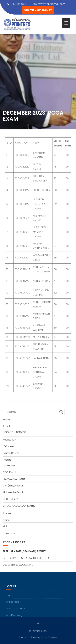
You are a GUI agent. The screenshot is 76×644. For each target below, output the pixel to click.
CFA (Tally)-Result (13, 486)
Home (6, 420)
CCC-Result (10, 472)
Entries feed (12, 604)
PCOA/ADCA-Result (14, 479)
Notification (9, 440)
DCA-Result (10, 465)
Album (7, 513)
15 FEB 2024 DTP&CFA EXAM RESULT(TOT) (26, 558)
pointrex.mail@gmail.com (48, 4)
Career (7, 520)
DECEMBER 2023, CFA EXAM (18, 565)
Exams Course (11, 453)
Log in (9, 597)
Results (7, 460)
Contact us (9, 533)
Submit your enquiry (38, 10)
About (6, 426)
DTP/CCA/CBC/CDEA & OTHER (20, 506)
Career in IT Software (15, 432)
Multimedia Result (13, 492)
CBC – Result (10, 499)
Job (5, 526)
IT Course (8, 446)
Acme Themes (49, 637)
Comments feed (15, 611)
